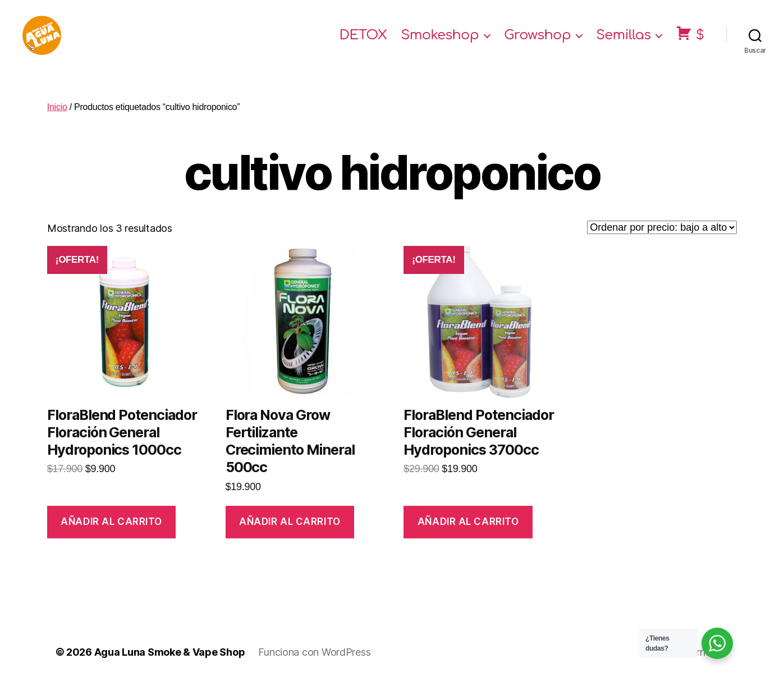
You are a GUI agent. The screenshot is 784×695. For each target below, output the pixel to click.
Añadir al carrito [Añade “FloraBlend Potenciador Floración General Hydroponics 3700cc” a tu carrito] (468, 533)
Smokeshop (440, 41)
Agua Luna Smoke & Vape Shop (170, 663)
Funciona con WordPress (314, 663)
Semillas (623, 41)
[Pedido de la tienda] (662, 239)
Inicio (57, 118)
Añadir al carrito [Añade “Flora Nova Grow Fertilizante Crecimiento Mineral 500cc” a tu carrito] (290, 533)
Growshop (537, 41)
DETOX (363, 41)
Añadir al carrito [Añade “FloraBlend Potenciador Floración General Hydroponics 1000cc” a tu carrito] (111, 533)
